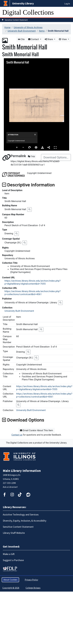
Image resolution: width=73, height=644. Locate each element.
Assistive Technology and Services (21, 515)
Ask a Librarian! (10, 487)
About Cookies (10, 580)
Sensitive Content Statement (16, 20)
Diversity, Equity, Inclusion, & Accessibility (25, 521)
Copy (31, 156)
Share (49, 39)
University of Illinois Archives (28, 27)
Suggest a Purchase (13, 560)
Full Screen (55, 147)
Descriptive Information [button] (28, 185)
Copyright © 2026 (11, 588)
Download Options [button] (23, 420)
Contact (34, 39)
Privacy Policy (31, 580)
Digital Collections (28, 12)
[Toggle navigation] (69, 12)
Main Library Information (22, 471)
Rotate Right (30, 147)
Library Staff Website (14, 533)
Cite (21, 39)
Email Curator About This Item (36, 430)
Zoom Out (23, 147)
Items (42, 31)
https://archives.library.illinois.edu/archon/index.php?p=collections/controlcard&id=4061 (33, 293)
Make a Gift (9, 554)
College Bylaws (33, 588)
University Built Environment (22, 31)
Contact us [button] (17, 435)
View (63, 39)
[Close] (35, 135)
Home (7, 27)
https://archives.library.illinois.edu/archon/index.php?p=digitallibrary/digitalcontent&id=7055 (33, 282)
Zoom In (17, 147)
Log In (67, 4)
